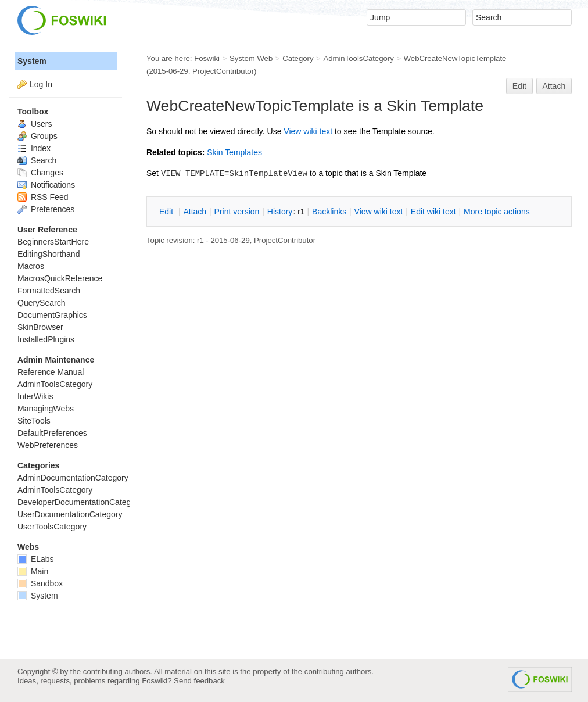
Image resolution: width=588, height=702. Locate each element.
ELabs (36, 559)
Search (37, 160)
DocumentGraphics (52, 315)
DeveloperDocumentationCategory (80, 502)
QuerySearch (41, 303)
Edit (519, 86)
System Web (251, 58)
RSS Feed (43, 197)
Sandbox (40, 583)
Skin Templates (234, 152)
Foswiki (207, 58)
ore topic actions (497, 212)
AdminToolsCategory (358, 58)
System (32, 61)
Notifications (46, 185)
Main (33, 571)
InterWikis (35, 396)
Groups (37, 136)
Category (298, 58)
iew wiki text (308, 131)
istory (280, 212)
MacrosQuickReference (60, 278)
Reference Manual (51, 372)
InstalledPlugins (46, 339)
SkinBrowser (40, 327)
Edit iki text (433, 212)
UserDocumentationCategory (70, 514)
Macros (31, 266)
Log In (41, 84)
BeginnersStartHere (53, 242)
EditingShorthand (49, 254)
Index (34, 148)
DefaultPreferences (52, 433)
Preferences (46, 209)
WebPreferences (48, 445)
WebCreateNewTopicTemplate (455, 58)
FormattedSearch (49, 291)
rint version (237, 212)
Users (35, 124)
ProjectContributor (223, 71)
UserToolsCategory (52, 526)
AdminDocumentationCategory (73, 478)
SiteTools (34, 421)
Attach (554, 86)
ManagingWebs (46, 409)
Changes (40, 173)
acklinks (329, 212)
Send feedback (199, 681)
